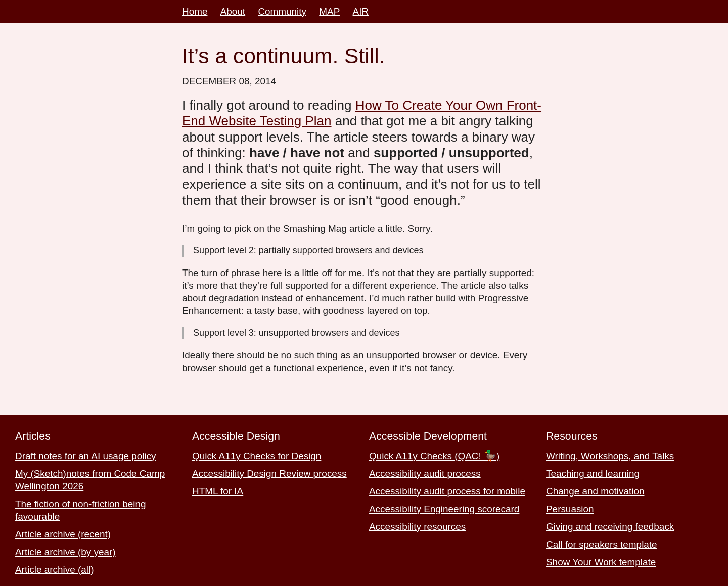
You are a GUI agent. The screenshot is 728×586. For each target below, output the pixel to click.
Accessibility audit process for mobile (447, 491)
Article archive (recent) (63, 534)
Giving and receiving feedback (610, 527)
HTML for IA (218, 491)
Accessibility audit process (425, 474)
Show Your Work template (601, 562)
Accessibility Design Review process (269, 474)
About (233, 11)
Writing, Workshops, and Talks (610, 456)
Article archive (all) (55, 570)
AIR (361, 11)
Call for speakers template (602, 544)
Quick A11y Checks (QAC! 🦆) (434, 456)
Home (195, 11)
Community (282, 11)
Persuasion (570, 509)
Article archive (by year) (65, 552)
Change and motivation (595, 491)
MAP (329, 11)
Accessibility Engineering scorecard (444, 509)
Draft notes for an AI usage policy (86, 456)
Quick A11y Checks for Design (257, 456)
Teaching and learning (593, 474)
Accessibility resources (417, 527)
